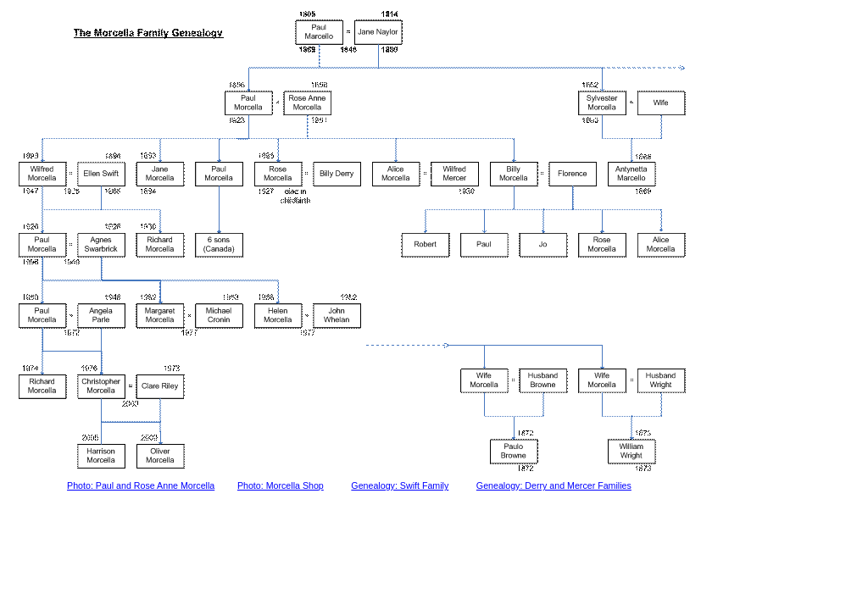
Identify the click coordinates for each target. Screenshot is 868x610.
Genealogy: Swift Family (400, 485)
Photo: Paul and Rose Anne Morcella (141, 485)
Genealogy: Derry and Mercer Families (554, 485)
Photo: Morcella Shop (281, 485)
